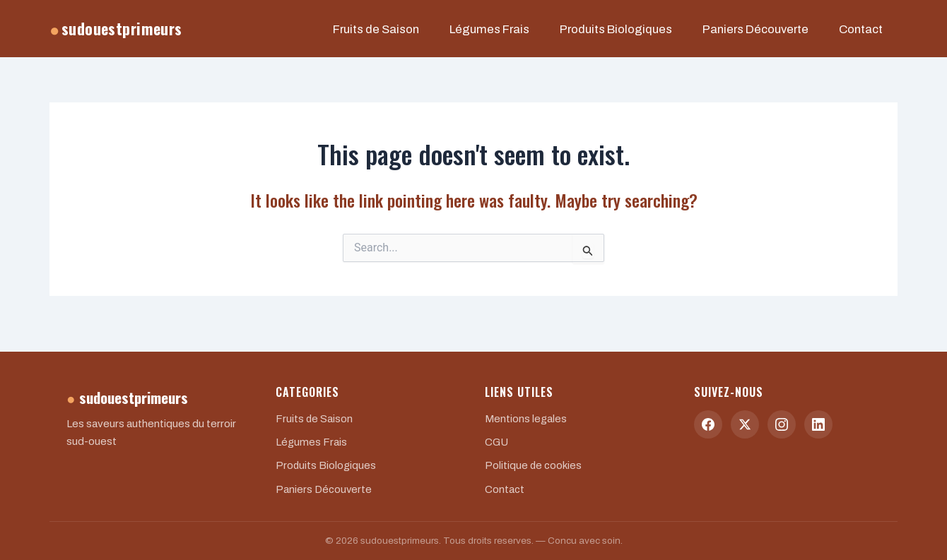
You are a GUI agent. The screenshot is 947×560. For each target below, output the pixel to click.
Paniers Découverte (775, 34)
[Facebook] (708, 424)
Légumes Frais (543, 34)
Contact (866, 34)
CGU (497, 442)
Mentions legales (526, 419)
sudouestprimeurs (116, 34)
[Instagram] (782, 424)
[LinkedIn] (818, 424)
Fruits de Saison (446, 34)
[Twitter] (745, 424)
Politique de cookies (534, 465)
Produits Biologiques (653, 34)
